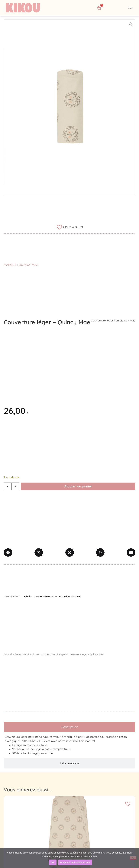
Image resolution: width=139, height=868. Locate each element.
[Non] (133, 858)
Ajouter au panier (78, 486)
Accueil (8, 654)
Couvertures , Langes (53, 654)
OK (53, 862)
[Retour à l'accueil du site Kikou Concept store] (27, 8)
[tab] (69, 727)
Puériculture (31, 654)
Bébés (18, 654)
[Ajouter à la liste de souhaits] (70, 227)
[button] (130, 8)
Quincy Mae (29, 265)
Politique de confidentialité (75, 862)
